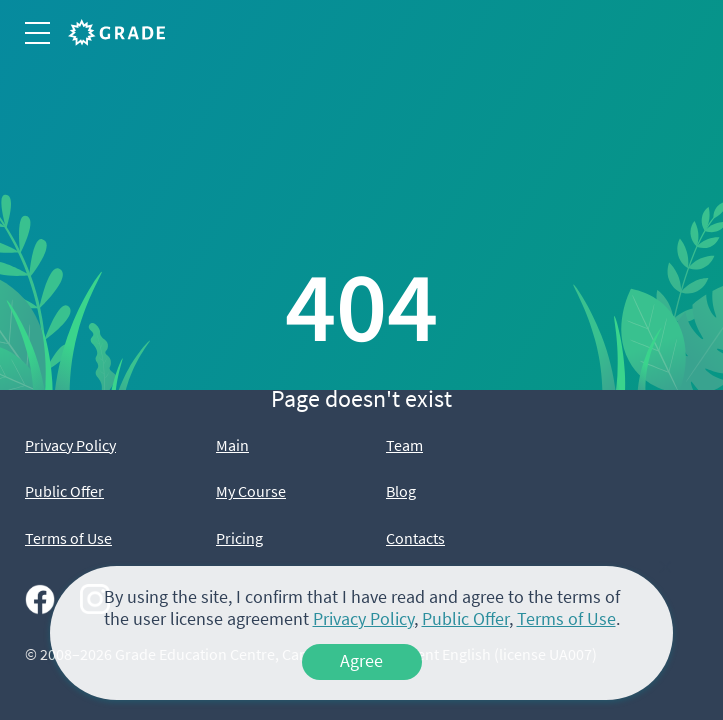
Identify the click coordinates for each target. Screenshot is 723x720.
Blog (401, 491)
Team (404, 445)
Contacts (415, 538)
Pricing (239, 538)
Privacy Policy (70, 445)
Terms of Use (68, 538)
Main (232, 445)
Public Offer (64, 491)
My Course (251, 491)
